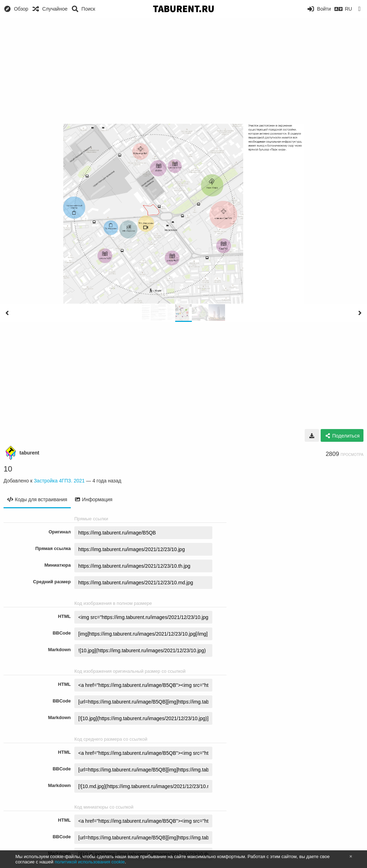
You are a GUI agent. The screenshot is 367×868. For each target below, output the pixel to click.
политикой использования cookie (90, 862)
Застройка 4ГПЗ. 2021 (59, 481)
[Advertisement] (183, 71)
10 (8, 469)
